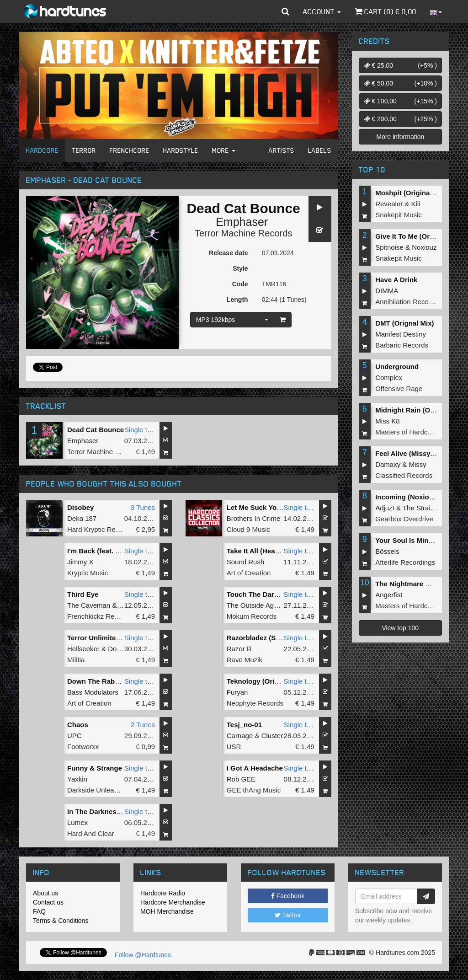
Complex (389, 378)
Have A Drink (396, 280)
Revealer (389, 204)
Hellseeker (83, 649)
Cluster (272, 736)
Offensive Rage (399, 388)
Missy (418, 464)
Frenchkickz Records (99, 616)
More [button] (224, 150)
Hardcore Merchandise (173, 902)
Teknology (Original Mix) (266, 681)
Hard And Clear (91, 833)
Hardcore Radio (163, 893)
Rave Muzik (245, 660)
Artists (282, 150)
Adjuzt (385, 508)
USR (234, 747)
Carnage (240, 736)
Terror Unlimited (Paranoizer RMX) (123, 638)
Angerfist (389, 595)
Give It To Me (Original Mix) (419, 236)
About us (45, 893)
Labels (320, 150)
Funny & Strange (95, 768)
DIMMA (387, 291)
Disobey (80, 507)
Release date (229, 253)
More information (400, 137)
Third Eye (83, 594)
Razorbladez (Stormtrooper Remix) (283, 638)
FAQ (39, 911)
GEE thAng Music (254, 790)
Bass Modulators (93, 692)
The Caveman (89, 605)
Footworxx (83, 747)
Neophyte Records (255, 703)
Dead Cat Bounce (96, 430)
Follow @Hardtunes (143, 955)
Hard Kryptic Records (100, 529)
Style (240, 268)
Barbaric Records (402, 345)
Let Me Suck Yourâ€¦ (260, 507)
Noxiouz (424, 247)
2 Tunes (143, 725)
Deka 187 (82, 518)
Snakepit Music (399, 215)
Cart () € (386, 11)
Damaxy (388, 464)
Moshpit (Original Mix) (411, 193)
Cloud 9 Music (248, 529)
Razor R (239, 649)
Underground (397, 367)
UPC (74, 736)
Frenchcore (130, 150)
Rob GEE (241, 779)
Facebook (288, 896)
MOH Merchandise (167, 911)
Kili (416, 204)
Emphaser (242, 222)
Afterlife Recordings (405, 562)
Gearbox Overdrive (404, 519)
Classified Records (404, 475)
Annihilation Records (407, 302)
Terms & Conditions (61, 921)
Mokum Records (252, 616)
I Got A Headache (255, 768)
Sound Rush (246, 562)
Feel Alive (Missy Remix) (415, 453)
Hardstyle (181, 150)
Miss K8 (387, 421)
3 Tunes (143, 507)
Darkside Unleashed (98, 790)
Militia (76, 660)
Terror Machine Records (243, 233)
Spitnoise (389, 247)
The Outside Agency (258, 605)
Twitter (288, 915)
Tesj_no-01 (244, 725)
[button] (285, 11)
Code (240, 284)
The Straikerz (423, 508)
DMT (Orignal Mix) (404, 323)
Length (237, 300)
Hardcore (42, 150)
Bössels (387, 551)
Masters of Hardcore (406, 432)
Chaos (78, 725)
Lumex (77, 822)
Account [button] (322, 11)
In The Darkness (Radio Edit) (114, 811)
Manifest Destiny (401, 334)
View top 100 (400, 628)
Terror (84, 150)
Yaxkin (77, 779)
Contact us (48, 902)
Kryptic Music (88, 573)
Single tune (141, 430)
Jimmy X (80, 562)
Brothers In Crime (254, 518)
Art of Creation (249, 573)
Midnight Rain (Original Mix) (421, 410)
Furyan (237, 692)
